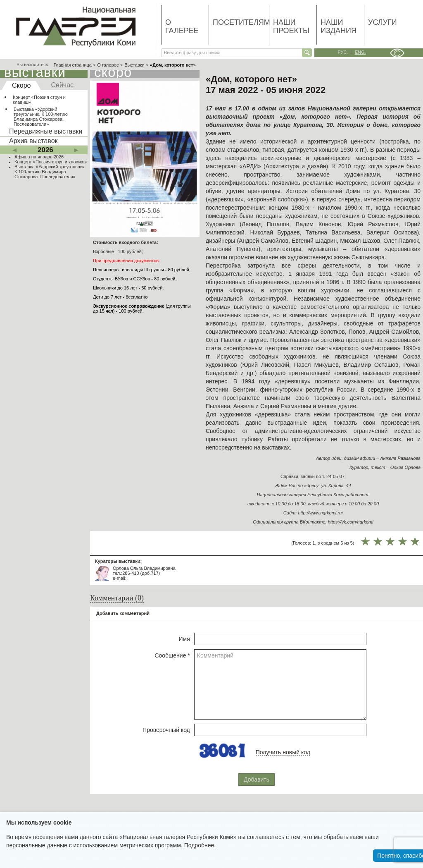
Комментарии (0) (117, 598)
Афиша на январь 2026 (39, 157)
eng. (360, 52)
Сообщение (172, 655)
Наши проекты (291, 26)
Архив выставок (33, 141)
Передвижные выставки (46, 131)
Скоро (21, 85)
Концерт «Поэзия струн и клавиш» (39, 100)
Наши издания (339, 26)
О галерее (182, 26)
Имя (184, 639)
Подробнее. (200, 845)
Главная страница (73, 65)
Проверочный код (166, 730)
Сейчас (62, 85)
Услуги (383, 22)
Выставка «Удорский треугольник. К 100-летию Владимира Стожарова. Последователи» (41, 117)
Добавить (257, 780)
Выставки (134, 65)
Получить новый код (283, 752)
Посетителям (241, 22)
